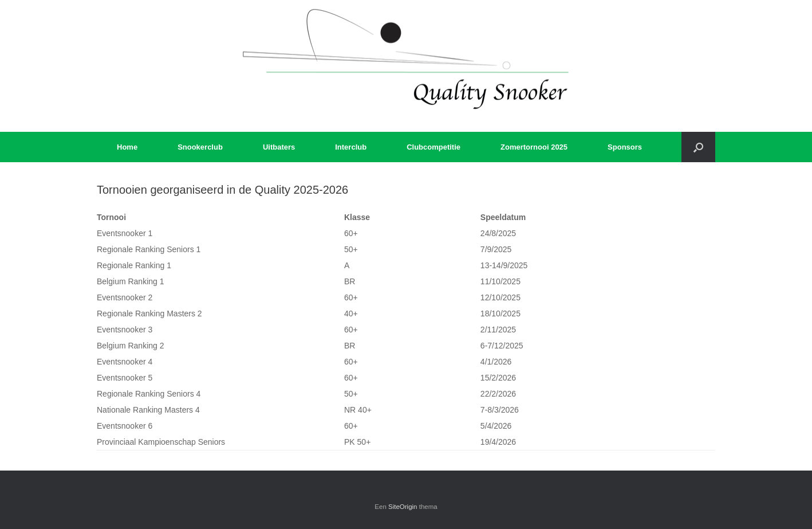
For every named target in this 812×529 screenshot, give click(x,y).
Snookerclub (200, 147)
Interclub (351, 147)
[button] (698, 147)
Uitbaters (279, 147)
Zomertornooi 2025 (534, 147)
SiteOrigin (403, 507)
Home (127, 147)
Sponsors (625, 147)
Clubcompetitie (433, 147)
